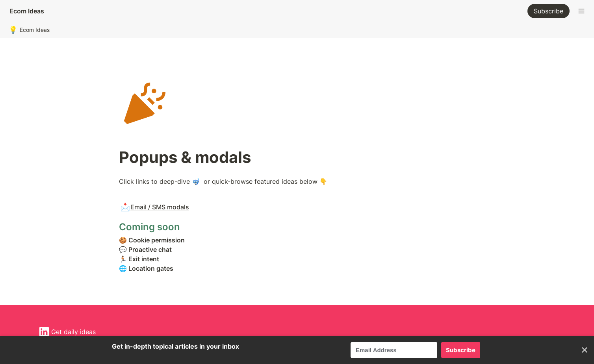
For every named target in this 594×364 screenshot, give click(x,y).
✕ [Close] (585, 350)
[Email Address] (394, 350)
